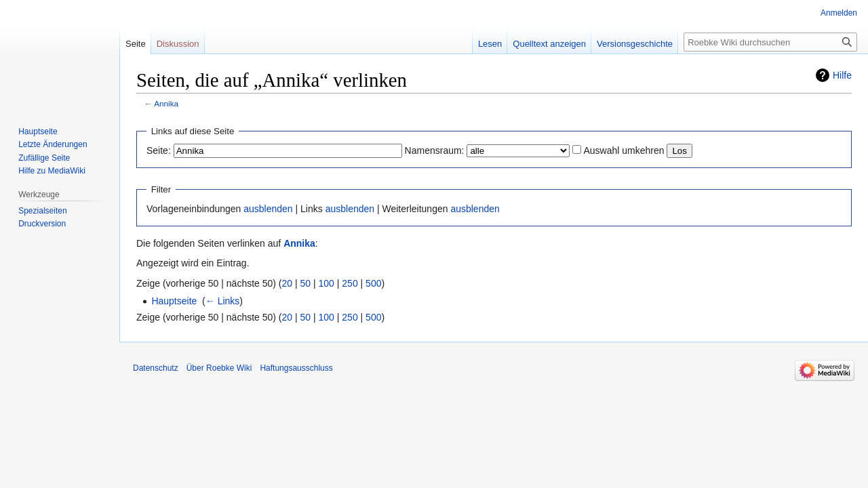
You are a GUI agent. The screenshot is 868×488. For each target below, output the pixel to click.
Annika (166, 103)
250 (350, 283)
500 (373, 283)
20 (288, 283)
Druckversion (42, 224)
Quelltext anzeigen (549, 44)
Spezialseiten (42, 211)
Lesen (490, 44)
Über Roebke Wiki (219, 368)
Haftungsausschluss (296, 368)
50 (306, 283)
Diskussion (178, 44)
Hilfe (842, 75)
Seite (136, 44)
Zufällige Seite (44, 158)
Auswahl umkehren (624, 150)
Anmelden (839, 13)
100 (327, 283)
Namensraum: (435, 150)
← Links (223, 301)
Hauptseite (174, 301)
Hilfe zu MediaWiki (52, 171)
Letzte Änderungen (53, 144)
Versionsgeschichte (635, 44)
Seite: (159, 150)
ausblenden (268, 209)
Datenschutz (156, 368)
